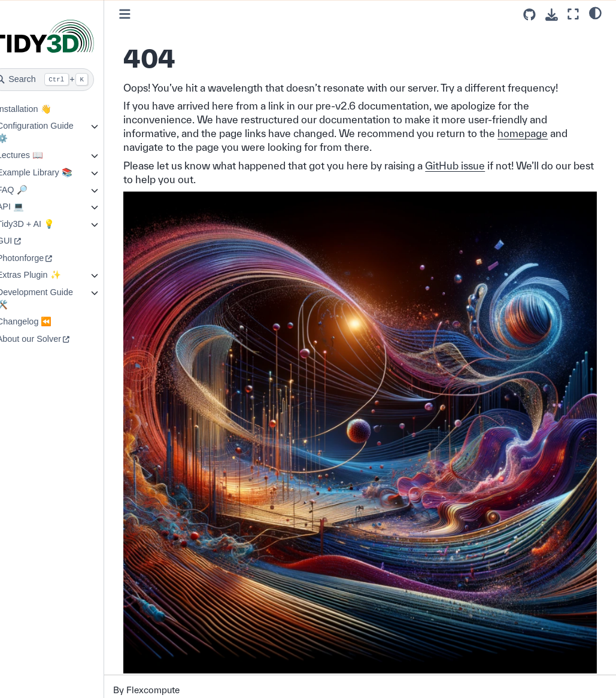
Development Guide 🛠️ (54, 298)
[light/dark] (595, 13)
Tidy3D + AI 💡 (44, 224)
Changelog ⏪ (43, 321)
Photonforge (39, 258)
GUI (23, 241)
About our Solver (48, 339)
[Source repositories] (529, 15)
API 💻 (29, 207)
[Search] (61, 80)
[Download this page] (552, 15)
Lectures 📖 (39, 155)
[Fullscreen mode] (573, 14)
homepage (542, 133)
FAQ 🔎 (31, 190)
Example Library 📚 (53, 172)
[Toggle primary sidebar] (144, 14)
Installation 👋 (43, 109)
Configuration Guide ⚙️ (54, 132)
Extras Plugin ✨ (48, 275)
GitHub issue (474, 166)
